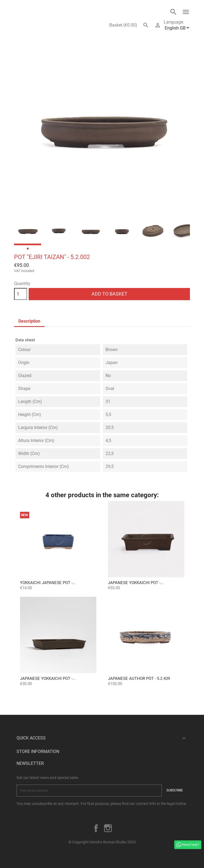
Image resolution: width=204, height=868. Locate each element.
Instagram (108, 828)
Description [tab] (29, 321)
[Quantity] (21, 294)
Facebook (96, 828)
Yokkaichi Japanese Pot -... (48, 583)
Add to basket (109, 294)
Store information (38, 751)
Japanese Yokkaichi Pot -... (136, 583)
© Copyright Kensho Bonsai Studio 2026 (102, 842)
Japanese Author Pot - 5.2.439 (139, 679)
